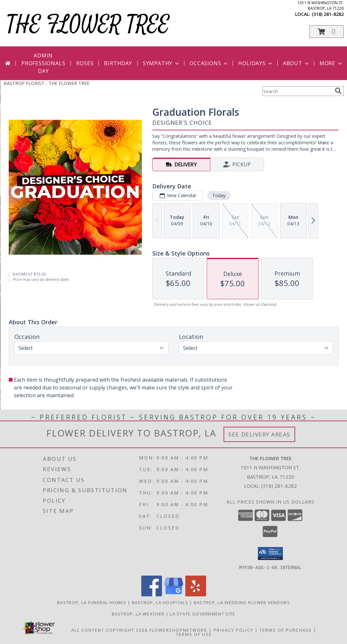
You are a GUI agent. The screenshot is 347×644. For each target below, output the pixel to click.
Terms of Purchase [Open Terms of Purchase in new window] (286, 630)
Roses (85, 63)
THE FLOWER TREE (88, 25)
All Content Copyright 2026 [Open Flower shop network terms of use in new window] (110, 630)
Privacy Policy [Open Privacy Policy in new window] (233, 630)
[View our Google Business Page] (174, 594)
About (296, 63)
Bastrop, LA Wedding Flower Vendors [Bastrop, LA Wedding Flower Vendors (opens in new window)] (242, 602)
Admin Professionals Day (43, 63)
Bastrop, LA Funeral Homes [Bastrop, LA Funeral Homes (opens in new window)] (92, 602)
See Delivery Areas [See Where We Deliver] (259, 434)
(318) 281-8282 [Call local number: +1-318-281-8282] (328, 14)
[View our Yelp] (196, 594)
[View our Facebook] (152, 594)
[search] (338, 91)
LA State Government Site (202, 614)
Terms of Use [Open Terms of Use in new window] (194, 634)
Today (219, 195)
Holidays (256, 63)
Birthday (118, 63)
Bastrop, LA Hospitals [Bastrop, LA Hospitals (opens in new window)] (160, 602)
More (331, 63)
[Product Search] (297, 91)
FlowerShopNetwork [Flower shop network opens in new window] (178, 630)
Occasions (209, 63)
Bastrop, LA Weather (138, 614)
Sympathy (162, 63)
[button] (327, 32)
